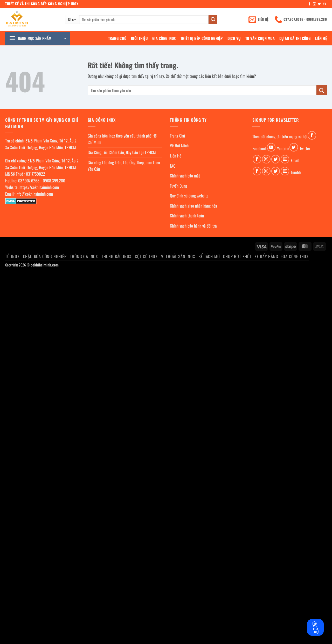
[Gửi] (213, 19)
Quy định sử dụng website (189, 196)
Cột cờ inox (146, 256)
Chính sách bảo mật (185, 176)
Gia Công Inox (164, 38)
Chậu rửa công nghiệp (45, 256)
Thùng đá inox (84, 256)
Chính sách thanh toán (187, 216)
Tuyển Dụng (178, 186)
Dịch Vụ (234, 38)
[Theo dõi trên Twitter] (319, 4)
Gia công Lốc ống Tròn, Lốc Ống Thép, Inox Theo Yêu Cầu (124, 166)
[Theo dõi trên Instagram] (314, 4)
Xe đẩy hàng (266, 256)
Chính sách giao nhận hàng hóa (193, 206)
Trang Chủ (117, 38)
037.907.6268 (29, 181)
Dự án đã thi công (295, 38)
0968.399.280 (54, 181)
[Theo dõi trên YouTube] (271, 147)
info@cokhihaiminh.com (34, 194)
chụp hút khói (237, 256)
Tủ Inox (12, 256)
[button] (38, 38)
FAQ (173, 166)
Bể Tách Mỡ (209, 256)
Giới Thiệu (139, 38)
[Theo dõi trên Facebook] (309, 4)
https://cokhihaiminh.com (39, 187)
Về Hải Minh (179, 146)
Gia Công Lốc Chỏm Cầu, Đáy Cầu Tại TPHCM (122, 152)
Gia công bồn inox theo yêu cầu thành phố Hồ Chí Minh (122, 139)
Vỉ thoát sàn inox (178, 256)
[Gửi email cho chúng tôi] (324, 4)
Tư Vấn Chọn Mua (260, 38)
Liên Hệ (321, 38)
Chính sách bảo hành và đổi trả (193, 226)
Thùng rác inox (116, 256)
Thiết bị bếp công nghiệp (202, 38)
